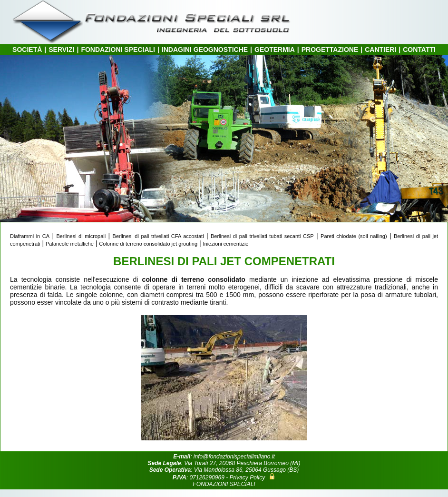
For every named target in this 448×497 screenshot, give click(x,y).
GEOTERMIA (275, 50)
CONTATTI (419, 50)
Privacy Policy (247, 477)
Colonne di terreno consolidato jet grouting (148, 244)
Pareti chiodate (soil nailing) (354, 236)
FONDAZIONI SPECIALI (118, 50)
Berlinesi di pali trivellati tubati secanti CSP (262, 236)
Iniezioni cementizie (225, 244)
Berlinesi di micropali (81, 236)
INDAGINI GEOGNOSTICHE (205, 50)
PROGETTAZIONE (330, 50)
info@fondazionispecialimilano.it (234, 457)
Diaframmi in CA (30, 236)
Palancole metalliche (70, 244)
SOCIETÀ (27, 50)
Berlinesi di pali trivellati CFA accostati (158, 236)
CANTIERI (380, 50)
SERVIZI (61, 50)
